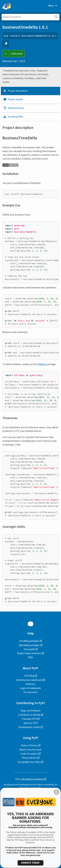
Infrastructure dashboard (29, 680)
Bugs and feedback (31, 711)
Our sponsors (31, 692)
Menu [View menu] (53, 6)
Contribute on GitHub (29, 715)
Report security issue (30, 750)
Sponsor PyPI (31, 723)
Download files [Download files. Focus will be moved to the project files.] (13, 117)
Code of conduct (29, 754)
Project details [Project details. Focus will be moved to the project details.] (13, 99)
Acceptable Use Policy (29, 762)
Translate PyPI (29, 719)
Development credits (29, 727)
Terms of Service (29, 745)
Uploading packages (29, 645)
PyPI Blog (29, 676)
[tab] (30, 91)
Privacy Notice (29, 758)
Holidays (42, 364)
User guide (29, 649)
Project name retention (29, 653)
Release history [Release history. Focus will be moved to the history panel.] (14, 108)
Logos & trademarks (30, 688)
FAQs (30, 657)
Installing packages (29, 641)
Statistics (30, 684)
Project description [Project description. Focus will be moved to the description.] (15, 91)
